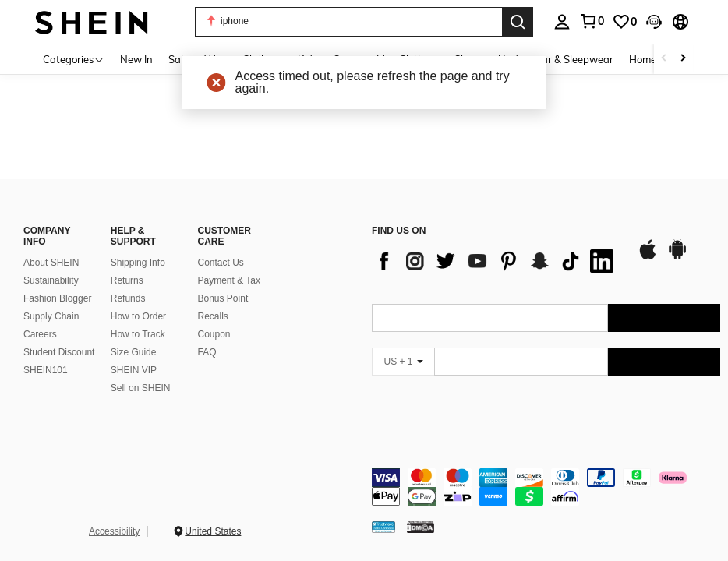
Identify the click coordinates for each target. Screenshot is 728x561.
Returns (127, 280)
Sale (178, 59)
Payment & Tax (229, 280)
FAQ (207, 352)
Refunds (128, 298)
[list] (497, 261)
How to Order (138, 316)
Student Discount (59, 352)
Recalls (213, 316)
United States (213, 531)
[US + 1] (403, 362)
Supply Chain (51, 316)
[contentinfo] (546, 487)
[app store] (648, 257)
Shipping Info (138, 263)
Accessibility (114, 531)
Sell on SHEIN (141, 388)
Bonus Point (223, 298)
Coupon (214, 334)
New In (136, 59)
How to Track (138, 334)
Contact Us (221, 263)
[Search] (518, 22)
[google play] (677, 257)
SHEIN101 (46, 370)
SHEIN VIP (134, 370)
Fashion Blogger (57, 298)
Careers (40, 334)
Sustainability (51, 280)
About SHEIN (51, 263)
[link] (624, 22)
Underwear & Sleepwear (556, 59)
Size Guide (134, 352)
